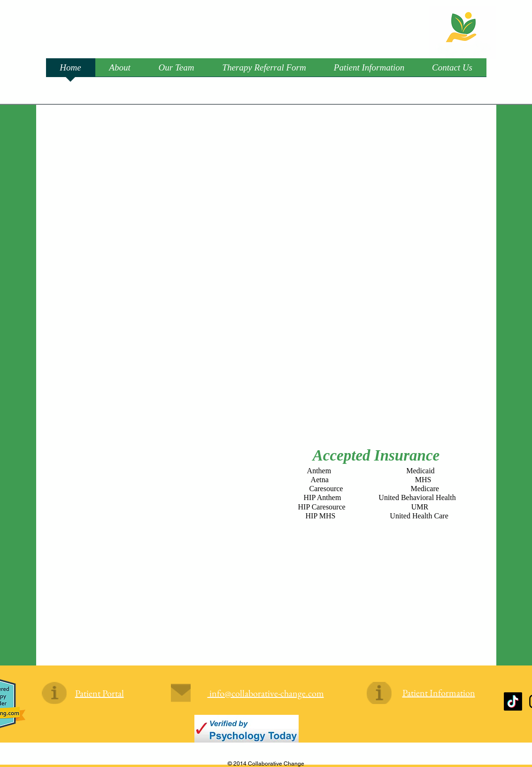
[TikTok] (513, 701)
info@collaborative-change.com (266, 693)
